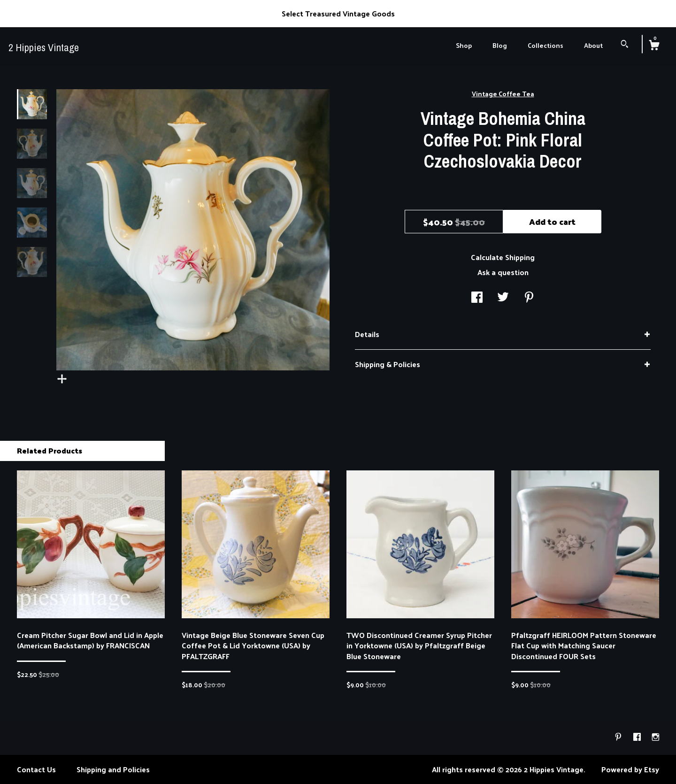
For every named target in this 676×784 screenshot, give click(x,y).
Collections (545, 45)
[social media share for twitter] (503, 297)
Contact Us (36, 769)
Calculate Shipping (503, 257)
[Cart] (654, 46)
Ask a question (503, 272)
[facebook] (638, 737)
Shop (464, 45)
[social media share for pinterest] (529, 297)
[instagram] (656, 737)
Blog (500, 45)
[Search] (625, 45)
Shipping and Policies (113, 769)
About (593, 45)
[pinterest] (619, 737)
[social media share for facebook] (477, 297)
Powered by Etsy (630, 769)
